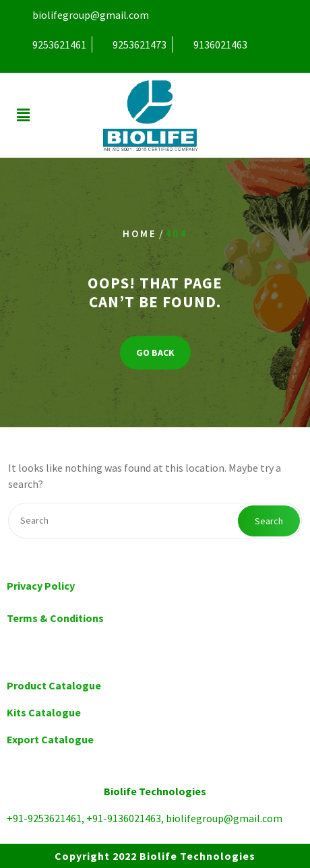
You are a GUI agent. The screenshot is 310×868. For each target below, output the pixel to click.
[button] (23, 116)
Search (269, 521)
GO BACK (155, 352)
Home (140, 234)
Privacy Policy (41, 586)
